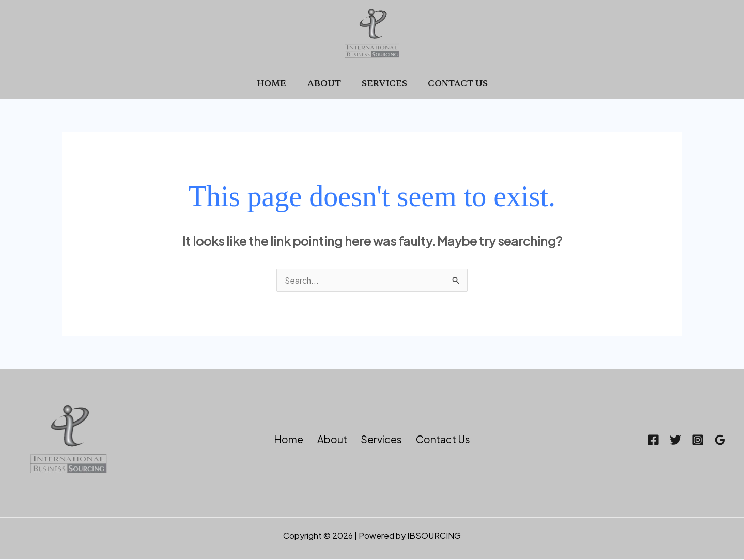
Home (278, 83)
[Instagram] (688, 441)
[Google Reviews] (720, 441)
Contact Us (452, 83)
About (326, 83)
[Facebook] (624, 441)
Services (382, 83)
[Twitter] (656, 441)
